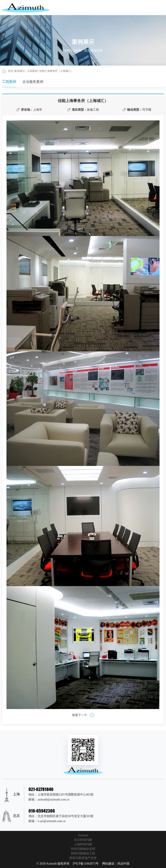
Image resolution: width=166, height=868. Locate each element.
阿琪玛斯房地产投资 (83, 858)
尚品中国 (123, 864)
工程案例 (33, 71)
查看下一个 (83, 715)
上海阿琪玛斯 (83, 844)
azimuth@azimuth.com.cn (53, 800)
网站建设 (108, 864)
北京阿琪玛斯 (83, 840)
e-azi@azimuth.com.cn (52, 821)
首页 (11, 71)
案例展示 (20, 71)
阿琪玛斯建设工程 (83, 853)
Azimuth (83, 835)
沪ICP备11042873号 (85, 864)
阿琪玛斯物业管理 (83, 849)
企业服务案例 (33, 82)
